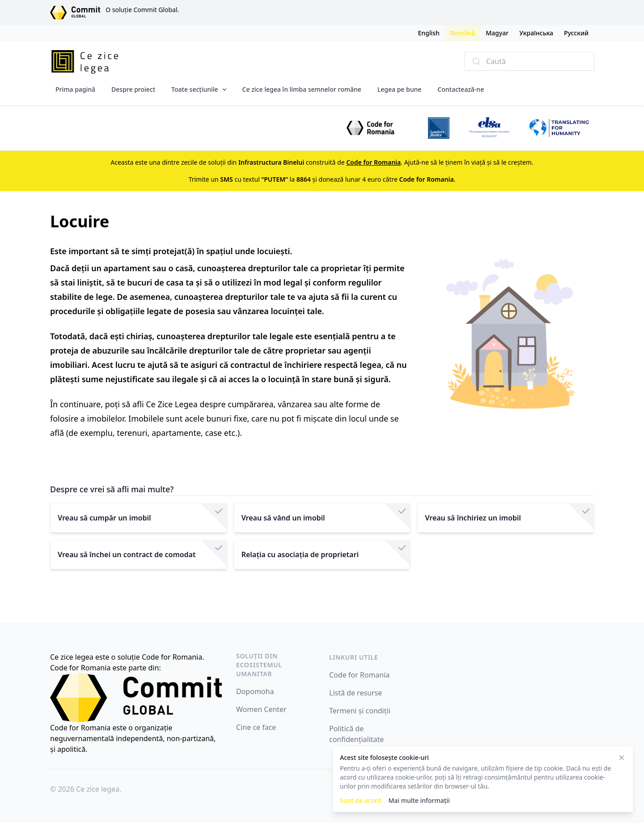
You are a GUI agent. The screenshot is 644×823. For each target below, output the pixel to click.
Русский (576, 33)
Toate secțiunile (195, 89)
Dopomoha (255, 691)
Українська (536, 33)
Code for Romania (359, 675)
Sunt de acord (360, 800)
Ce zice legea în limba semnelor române (302, 89)
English (428, 33)
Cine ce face (256, 727)
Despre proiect (133, 89)
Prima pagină (75, 89)
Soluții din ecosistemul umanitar (259, 665)
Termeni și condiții (360, 711)
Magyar (497, 33)
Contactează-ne (461, 89)
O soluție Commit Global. (142, 10)
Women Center (261, 709)
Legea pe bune (400, 89)
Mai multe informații (419, 800)
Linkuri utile (354, 657)
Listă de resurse (356, 693)
